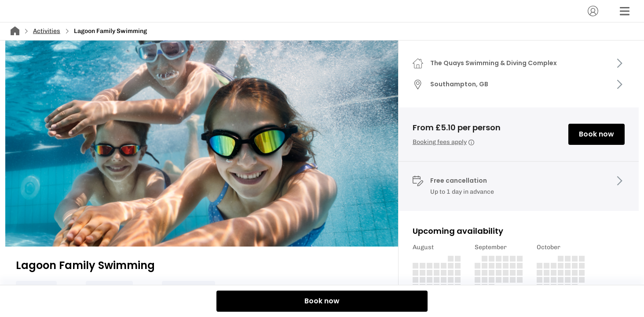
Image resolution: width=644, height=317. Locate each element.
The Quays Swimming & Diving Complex (494, 63)
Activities (47, 31)
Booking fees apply (443, 142)
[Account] (593, 11)
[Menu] (625, 11)
